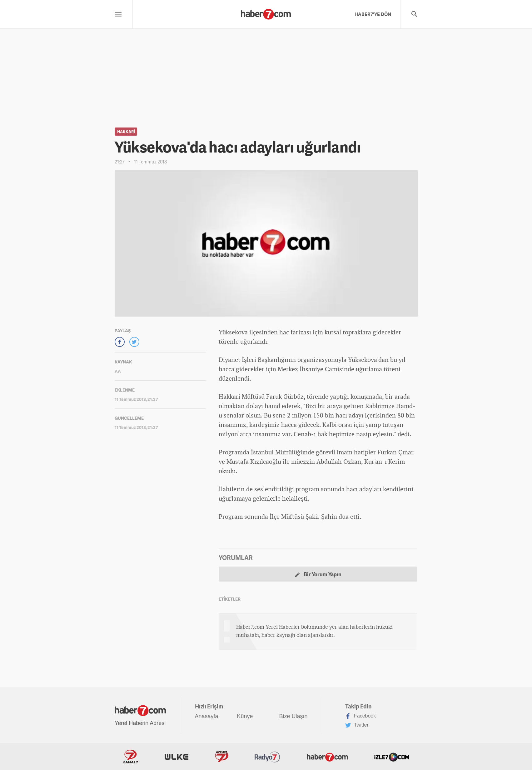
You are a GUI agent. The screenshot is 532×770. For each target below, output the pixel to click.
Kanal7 (131, 757)
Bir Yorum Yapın (318, 574)
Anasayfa (207, 716)
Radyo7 (267, 757)
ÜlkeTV (177, 757)
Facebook (361, 716)
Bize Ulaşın (293, 716)
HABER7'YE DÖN (373, 14)
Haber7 (327, 757)
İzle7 (392, 757)
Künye (245, 716)
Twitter (357, 725)
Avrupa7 (222, 757)
